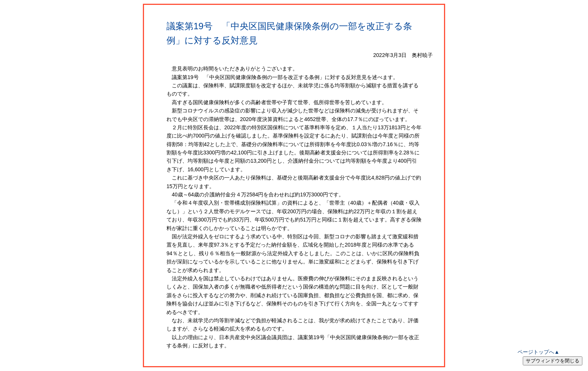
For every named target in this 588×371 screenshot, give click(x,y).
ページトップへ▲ (538, 352)
